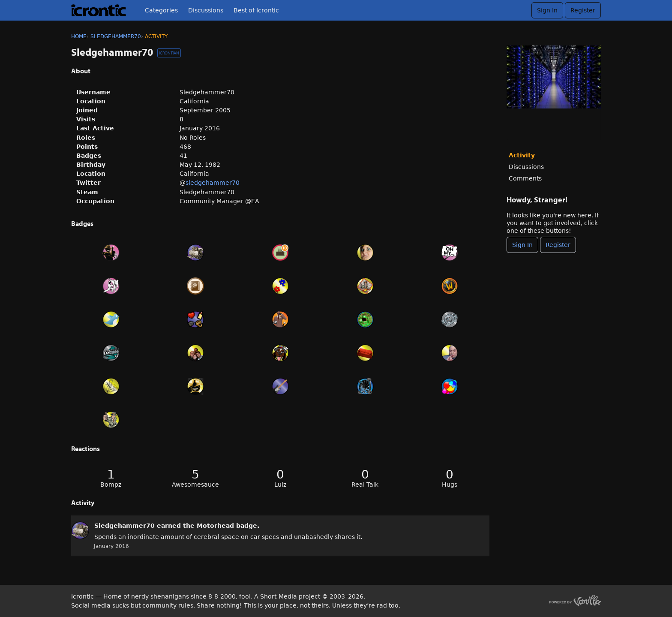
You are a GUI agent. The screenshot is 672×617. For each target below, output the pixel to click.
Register (583, 10)
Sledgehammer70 (124, 526)
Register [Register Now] (558, 245)
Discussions (206, 10)
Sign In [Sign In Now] (522, 245)
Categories (161, 10)
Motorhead (215, 526)
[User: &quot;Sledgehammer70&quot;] (80, 530)
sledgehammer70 (213, 183)
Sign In (547, 10)
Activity (522, 155)
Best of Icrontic (256, 10)
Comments (525, 178)
